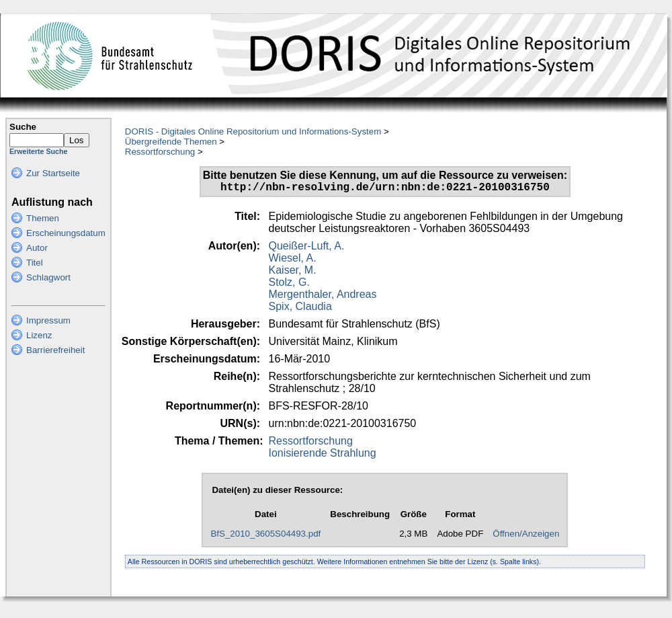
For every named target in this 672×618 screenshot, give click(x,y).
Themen (43, 218)
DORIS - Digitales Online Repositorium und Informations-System (253, 131)
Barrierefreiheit (55, 350)
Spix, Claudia (300, 309)
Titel (35, 263)
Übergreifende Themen (171, 142)
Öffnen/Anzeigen (526, 536)
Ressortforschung (160, 152)
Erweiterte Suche (38, 151)
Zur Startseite (53, 173)
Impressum (48, 320)
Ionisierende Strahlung (323, 456)
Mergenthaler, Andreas (323, 297)
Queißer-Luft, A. (307, 248)
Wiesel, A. (293, 261)
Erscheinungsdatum (66, 233)
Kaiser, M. (293, 273)
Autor (37, 248)
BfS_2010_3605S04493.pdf (265, 536)
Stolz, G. (289, 285)
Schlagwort (48, 277)
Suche (23, 127)
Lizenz (39, 335)
